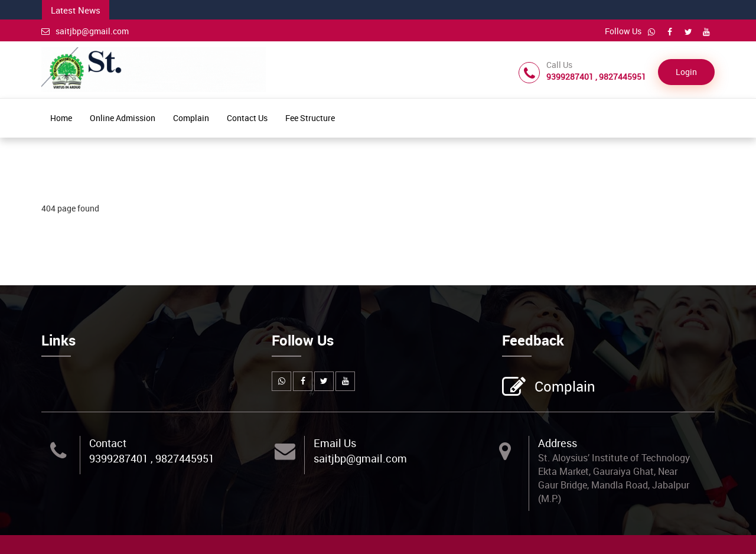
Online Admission (123, 118)
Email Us (335, 443)
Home (61, 118)
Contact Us (247, 118)
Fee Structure (310, 118)
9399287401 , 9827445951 (152, 458)
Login (686, 72)
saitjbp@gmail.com (85, 31)
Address (558, 443)
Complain (191, 118)
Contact (108, 443)
